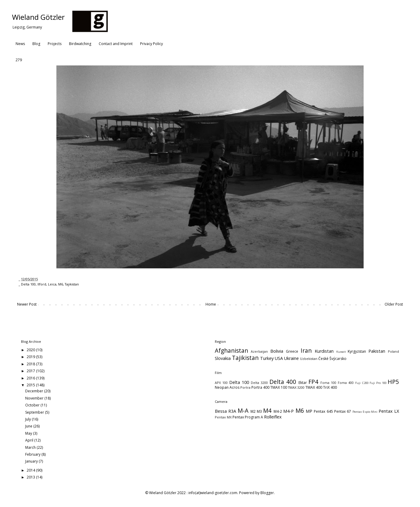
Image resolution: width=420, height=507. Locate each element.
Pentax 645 (323, 411)
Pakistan (377, 351)
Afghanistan (231, 350)
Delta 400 (283, 382)
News (20, 44)
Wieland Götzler (38, 17)
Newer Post (27, 304)
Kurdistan (324, 351)
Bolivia (277, 351)
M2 (253, 411)
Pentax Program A (248, 417)
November (35, 398)
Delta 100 (28, 284)
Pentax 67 (343, 411)
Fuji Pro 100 (378, 383)
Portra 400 (260, 387)
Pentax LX (389, 411)
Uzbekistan (309, 359)
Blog (36, 44)
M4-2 (278, 411)
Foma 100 (328, 383)
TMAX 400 (314, 387)
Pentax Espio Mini (365, 412)
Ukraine (291, 358)
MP (309, 411)
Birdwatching (80, 44)
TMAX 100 (279, 387)
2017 (31, 371)
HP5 (393, 382)
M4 (267, 410)
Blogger (267, 493)
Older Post (394, 304)
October (33, 405)
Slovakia (223, 358)
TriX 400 (330, 387)
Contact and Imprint (116, 44)
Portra (245, 387)
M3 (259, 411)
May (29, 433)
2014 (31, 470)
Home (211, 304)
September (35, 412)
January (32, 461)
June (29, 426)
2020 (31, 350)
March (31, 447)
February (33, 454)
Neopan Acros (227, 387)
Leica (52, 284)
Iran (306, 350)
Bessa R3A (225, 411)
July (28, 419)
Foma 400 (346, 383)
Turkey (267, 358)
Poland (393, 351)
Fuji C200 (362, 383)
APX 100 (221, 383)
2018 (31, 364)
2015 (31, 385)
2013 (31, 477)
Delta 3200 (259, 383)
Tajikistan (72, 284)
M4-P (288, 411)
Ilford (42, 284)
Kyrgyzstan (357, 351)
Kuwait (341, 352)
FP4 (313, 382)
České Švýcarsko (332, 359)
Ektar (303, 383)
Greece (292, 351)
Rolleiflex (273, 417)
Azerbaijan (259, 351)
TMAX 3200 (296, 387)
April (30, 440)
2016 (31, 378)
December (35, 391)
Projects (55, 44)
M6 (61, 284)
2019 (31, 357)
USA (279, 358)
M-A (243, 410)
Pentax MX (223, 417)
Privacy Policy (151, 44)
